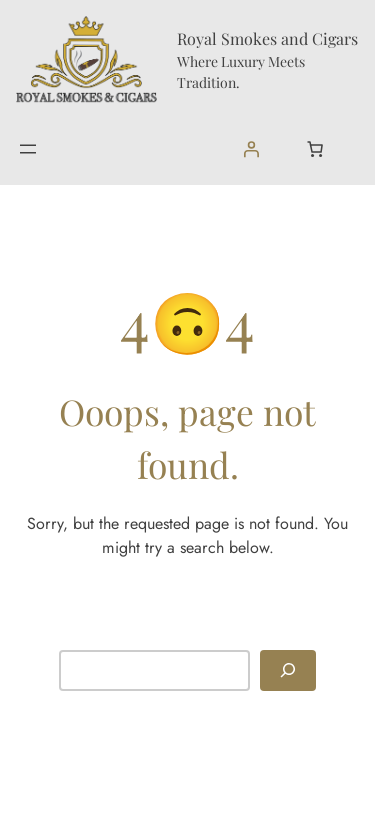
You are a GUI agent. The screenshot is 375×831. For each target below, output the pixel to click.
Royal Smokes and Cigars (267, 38)
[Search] (288, 670)
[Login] (251, 149)
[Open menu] (28, 149)
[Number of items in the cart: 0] (315, 149)
